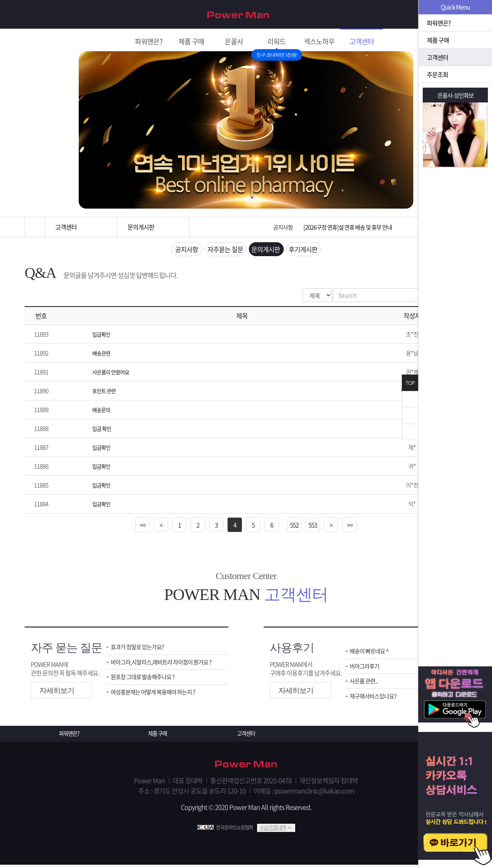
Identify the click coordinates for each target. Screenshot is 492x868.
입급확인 (102, 336)
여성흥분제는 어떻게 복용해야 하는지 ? (156, 697)
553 (313, 527)
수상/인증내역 (273, 831)
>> (350, 527)
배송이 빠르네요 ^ (371, 654)
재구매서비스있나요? (375, 701)
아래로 (410, 432)
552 (294, 527)
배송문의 (102, 412)
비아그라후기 (366, 669)
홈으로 (35, 227)
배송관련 (102, 355)
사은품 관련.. (365, 685)
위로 (410, 416)
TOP (410, 383)
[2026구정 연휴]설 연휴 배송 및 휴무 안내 (348, 227)
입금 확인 (102, 431)
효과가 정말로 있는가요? (139, 650)
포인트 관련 (105, 393)
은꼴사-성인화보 (456, 95)
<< (143, 527)
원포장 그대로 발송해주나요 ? (145, 681)
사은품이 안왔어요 (112, 374)
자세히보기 (57, 693)
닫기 (410, 399)
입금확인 (102, 450)
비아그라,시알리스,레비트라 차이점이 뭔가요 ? (163, 665)
